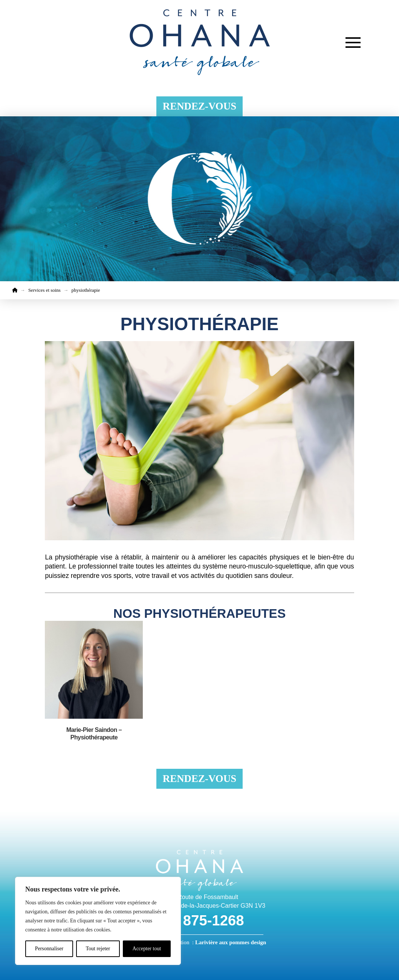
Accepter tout (147, 949)
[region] (98, 921)
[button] (353, 43)
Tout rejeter (98, 949)
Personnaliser (49, 949)
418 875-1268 (199, 920)
